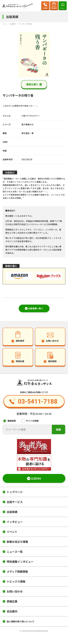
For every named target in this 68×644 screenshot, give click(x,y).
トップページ (15, 492)
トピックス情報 (16, 581)
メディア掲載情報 (17, 571)
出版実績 (12, 512)
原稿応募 (12, 601)
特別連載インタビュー (20, 562)
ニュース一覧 (15, 552)
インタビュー (15, 522)
